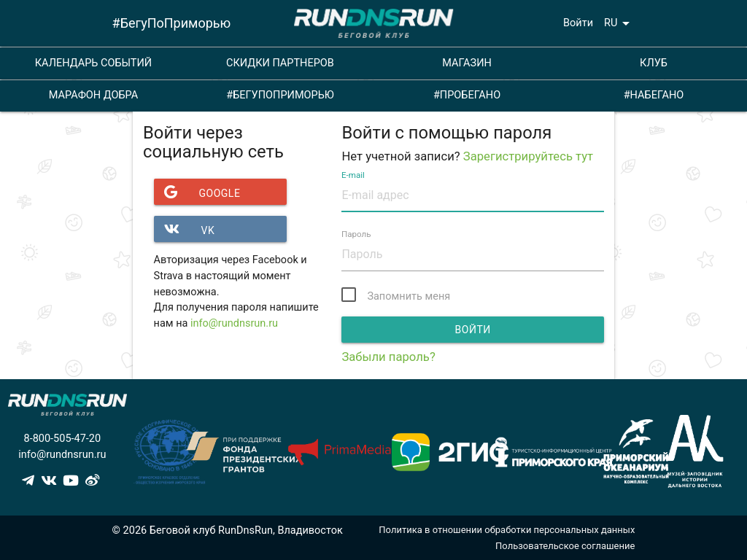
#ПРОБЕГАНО (467, 95)
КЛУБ (654, 63)
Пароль (356, 235)
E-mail (353, 175)
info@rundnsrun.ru (234, 323)
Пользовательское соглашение (565, 546)
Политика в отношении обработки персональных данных (507, 530)
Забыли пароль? (388, 357)
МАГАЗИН (467, 63)
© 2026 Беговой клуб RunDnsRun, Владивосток (228, 530)
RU (619, 23)
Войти (578, 23)
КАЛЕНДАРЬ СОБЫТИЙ (93, 63)
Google (197, 192)
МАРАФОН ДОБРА (93, 95)
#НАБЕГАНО (654, 95)
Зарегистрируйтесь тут (528, 156)
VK (185, 229)
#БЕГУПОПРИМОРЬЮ (280, 95)
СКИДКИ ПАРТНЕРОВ (280, 63)
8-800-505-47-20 (62, 439)
